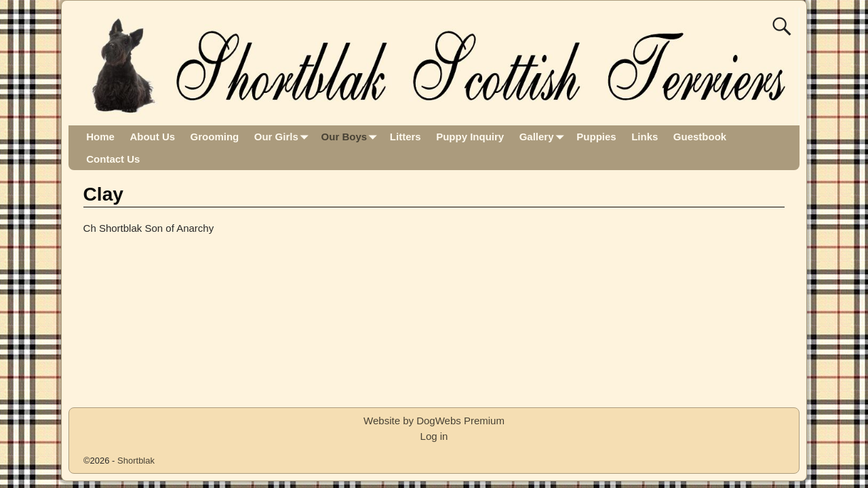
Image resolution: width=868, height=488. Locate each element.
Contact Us (113, 159)
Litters (406, 137)
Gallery (544, 137)
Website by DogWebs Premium (434, 421)
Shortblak (136, 461)
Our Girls (284, 137)
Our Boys (352, 137)
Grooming (215, 137)
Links (645, 137)
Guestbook (700, 137)
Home (100, 137)
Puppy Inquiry (470, 137)
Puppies (596, 137)
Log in (434, 436)
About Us (152, 137)
